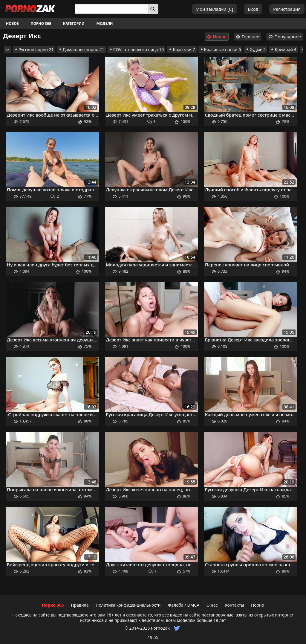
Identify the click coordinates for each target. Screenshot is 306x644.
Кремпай (283, 49)
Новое (12, 23)
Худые (256, 49)
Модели (105, 23)
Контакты (234, 605)
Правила (80, 605)
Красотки (182, 49)
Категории (74, 23)
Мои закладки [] (214, 9)
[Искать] (153, 9)
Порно (258, 605)
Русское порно (34, 49)
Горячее (248, 36)
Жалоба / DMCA (183, 605)
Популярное (285, 36)
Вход (253, 9)
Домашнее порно (81, 49)
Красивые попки (221, 49)
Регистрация (287, 9)
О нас (212, 605)
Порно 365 (41, 23)
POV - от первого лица (137, 49)
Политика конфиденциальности (128, 605)
